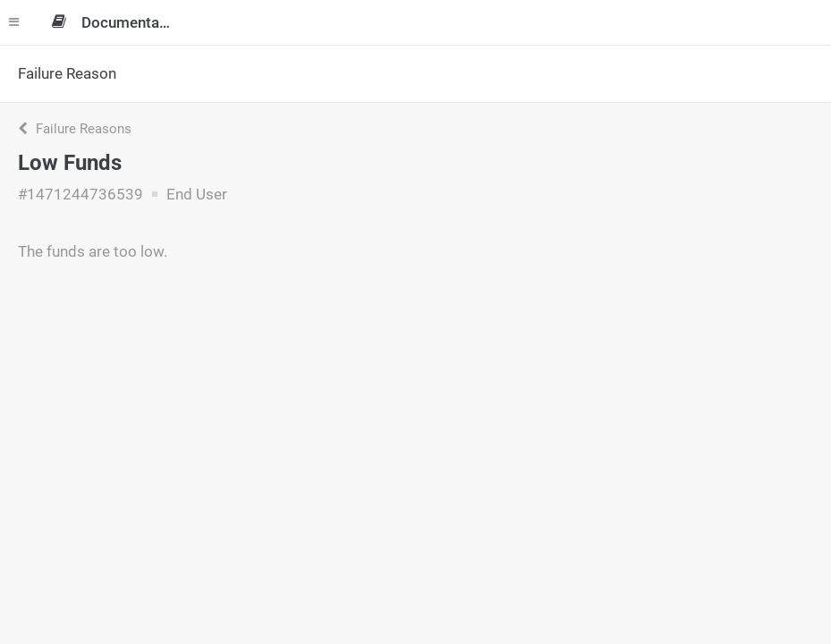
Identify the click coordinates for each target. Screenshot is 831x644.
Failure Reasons (75, 129)
